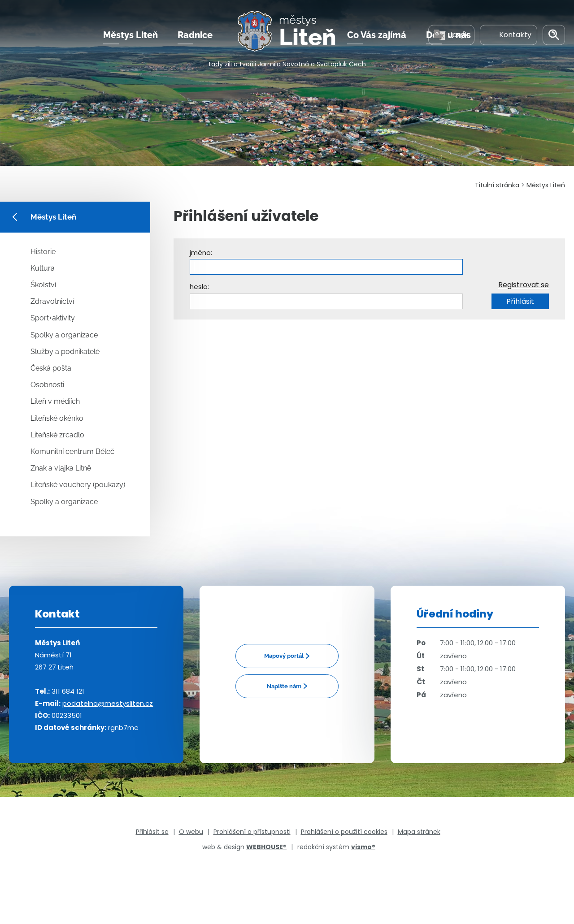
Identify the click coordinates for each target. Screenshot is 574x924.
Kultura (43, 268)
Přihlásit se (152, 832)
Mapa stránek (419, 832)
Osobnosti (47, 385)
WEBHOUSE (266, 847)
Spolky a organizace (64, 335)
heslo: (199, 287)
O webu (191, 832)
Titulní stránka (497, 185)
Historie (43, 252)
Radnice (195, 35)
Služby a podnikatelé (65, 352)
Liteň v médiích (55, 401)
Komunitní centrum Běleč (72, 451)
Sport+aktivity (53, 318)
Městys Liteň (130, 35)
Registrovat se (524, 285)
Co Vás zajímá (377, 35)
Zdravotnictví (52, 301)
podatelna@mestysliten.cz (108, 703)
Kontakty (509, 35)
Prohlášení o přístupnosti (252, 832)
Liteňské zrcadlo (57, 435)
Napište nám (284, 686)
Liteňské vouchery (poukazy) (78, 485)
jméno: (201, 253)
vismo (363, 847)
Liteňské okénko (57, 418)
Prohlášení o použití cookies (344, 832)
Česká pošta (51, 368)
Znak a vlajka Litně (61, 468)
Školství (43, 285)
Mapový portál (284, 656)
